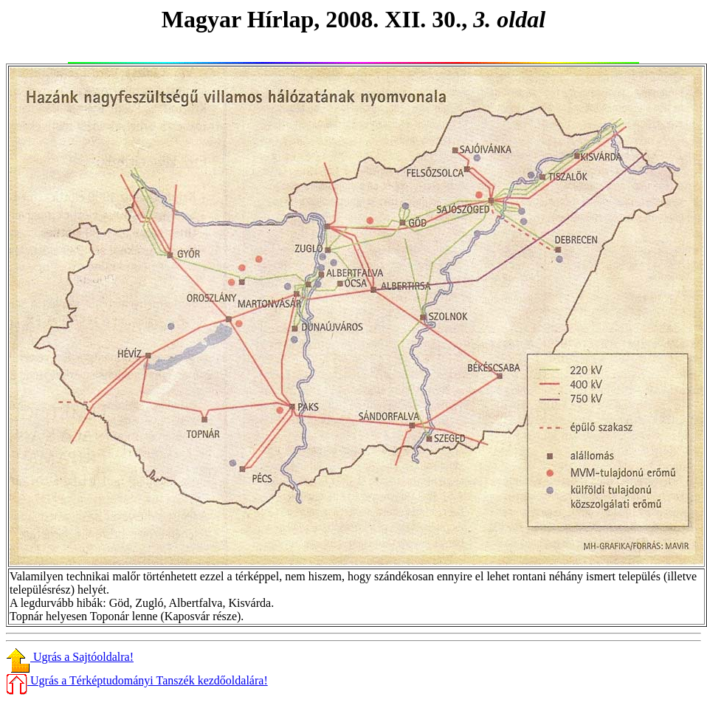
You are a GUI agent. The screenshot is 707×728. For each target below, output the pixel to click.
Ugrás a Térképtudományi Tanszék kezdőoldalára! (137, 680)
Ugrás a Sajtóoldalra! (70, 657)
